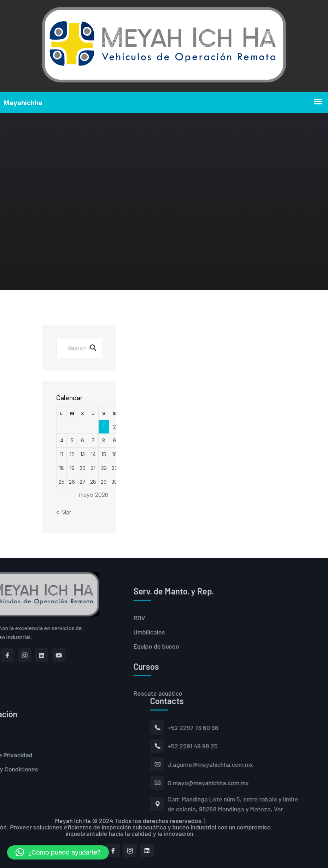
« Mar (64, 512)
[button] (58, 852)
